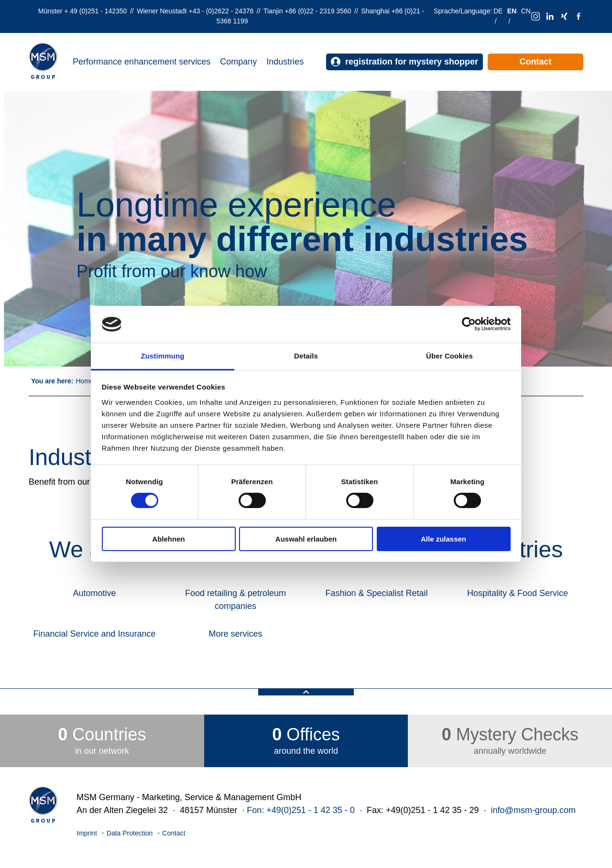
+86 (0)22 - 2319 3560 (318, 11)
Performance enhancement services (142, 62)
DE (498, 11)
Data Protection (130, 833)
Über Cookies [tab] (449, 356)
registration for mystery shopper (404, 62)
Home (84, 381)
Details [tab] (306, 356)
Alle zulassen (443, 539)
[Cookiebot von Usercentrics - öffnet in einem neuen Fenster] (469, 324)
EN (512, 11)
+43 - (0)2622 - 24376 (221, 11)
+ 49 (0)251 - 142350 (95, 11)
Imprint (87, 833)
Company (238, 62)
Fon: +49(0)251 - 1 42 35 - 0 (301, 810)
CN (526, 11)
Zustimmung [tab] (163, 356)
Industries (285, 62)
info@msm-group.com (533, 810)
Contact (536, 62)
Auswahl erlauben (306, 539)
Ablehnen (168, 539)
